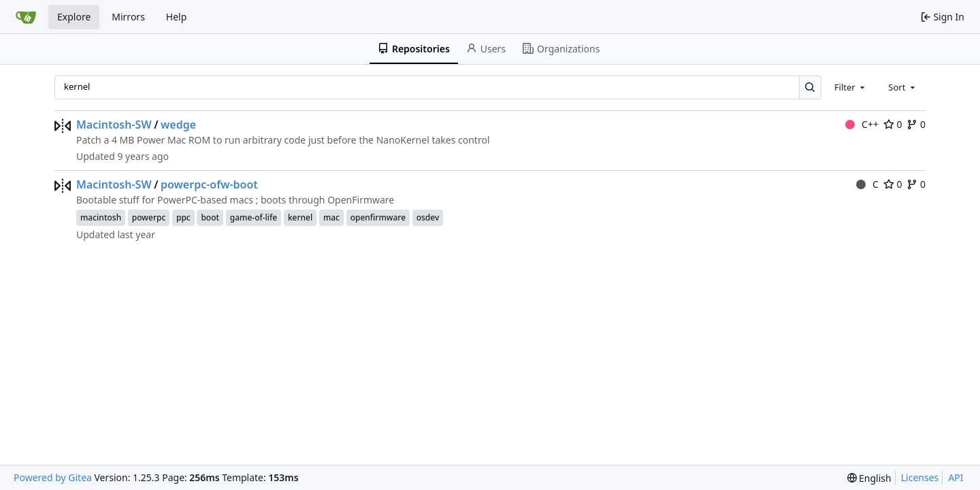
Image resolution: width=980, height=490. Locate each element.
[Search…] (810, 87)
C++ (862, 124)
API (955, 477)
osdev (428, 217)
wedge (178, 125)
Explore (74, 17)
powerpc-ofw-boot (209, 184)
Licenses (920, 477)
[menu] (869, 478)
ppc (183, 217)
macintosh (101, 217)
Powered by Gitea (53, 477)
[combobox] (851, 87)
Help (177, 17)
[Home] (26, 17)
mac (331, 217)
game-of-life (254, 217)
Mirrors (128, 17)
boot (210, 217)
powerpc (149, 217)
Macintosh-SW (114, 125)
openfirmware (378, 217)
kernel (300, 217)
